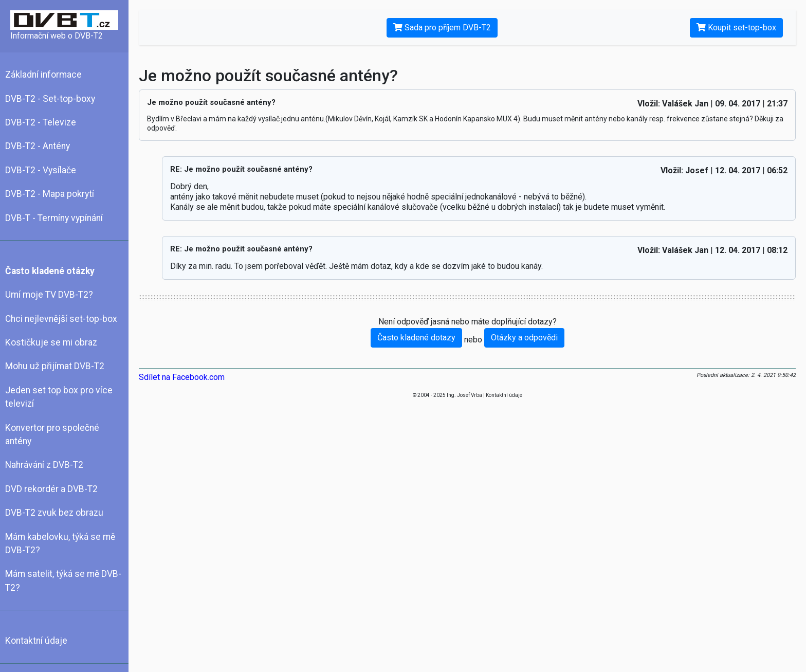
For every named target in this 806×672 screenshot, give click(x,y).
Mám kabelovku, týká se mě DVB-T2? (60, 543)
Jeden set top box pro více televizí (59, 397)
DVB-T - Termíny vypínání (54, 218)
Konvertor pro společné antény (52, 434)
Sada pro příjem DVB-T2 (442, 28)
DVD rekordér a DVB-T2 (51, 489)
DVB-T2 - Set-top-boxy (50, 99)
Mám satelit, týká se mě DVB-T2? (63, 580)
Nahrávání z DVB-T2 (44, 465)
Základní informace (43, 75)
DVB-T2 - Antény (38, 146)
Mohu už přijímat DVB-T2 (55, 366)
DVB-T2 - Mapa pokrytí (50, 194)
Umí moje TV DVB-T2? (49, 295)
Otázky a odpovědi (524, 338)
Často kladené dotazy (416, 338)
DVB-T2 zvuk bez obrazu (54, 513)
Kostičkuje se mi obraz (51, 342)
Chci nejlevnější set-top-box (61, 319)
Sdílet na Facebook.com (182, 377)
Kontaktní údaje (36, 641)
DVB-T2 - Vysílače (41, 170)
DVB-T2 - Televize (41, 122)
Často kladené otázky (50, 271)
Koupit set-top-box (736, 28)
